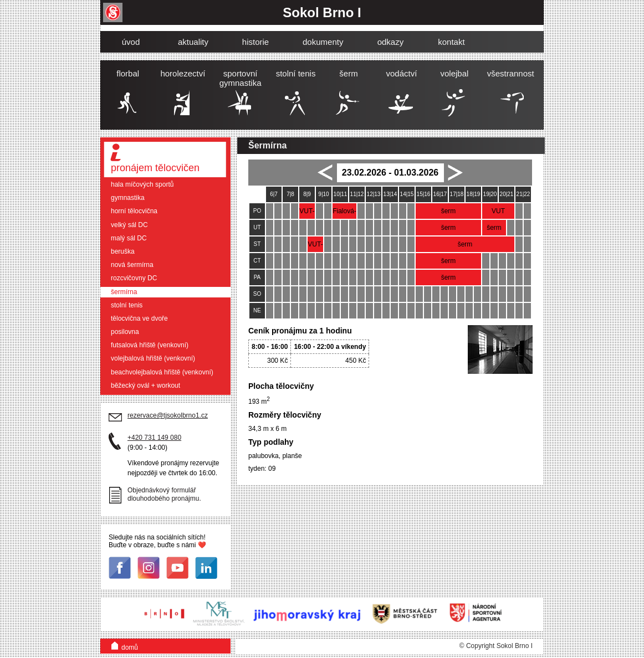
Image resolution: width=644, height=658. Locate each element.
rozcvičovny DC (134, 278)
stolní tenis (127, 305)
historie (255, 42)
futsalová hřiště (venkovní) (150, 345)
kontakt (451, 42)
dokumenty (323, 42)
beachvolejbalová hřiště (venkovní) (162, 372)
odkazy (391, 42)
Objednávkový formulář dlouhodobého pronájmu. (164, 494)
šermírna (124, 292)
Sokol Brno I (322, 12)
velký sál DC (129, 225)
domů (125, 645)
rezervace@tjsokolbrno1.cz (168, 415)
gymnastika (128, 198)
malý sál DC (129, 238)
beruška (123, 251)
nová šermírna (132, 265)
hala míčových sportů (142, 184)
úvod (131, 42)
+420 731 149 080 (154, 438)
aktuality (193, 42)
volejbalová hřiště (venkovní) (153, 358)
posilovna (125, 332)
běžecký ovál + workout (145, 385)
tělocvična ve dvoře (139, 318)
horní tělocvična (134, 211)
